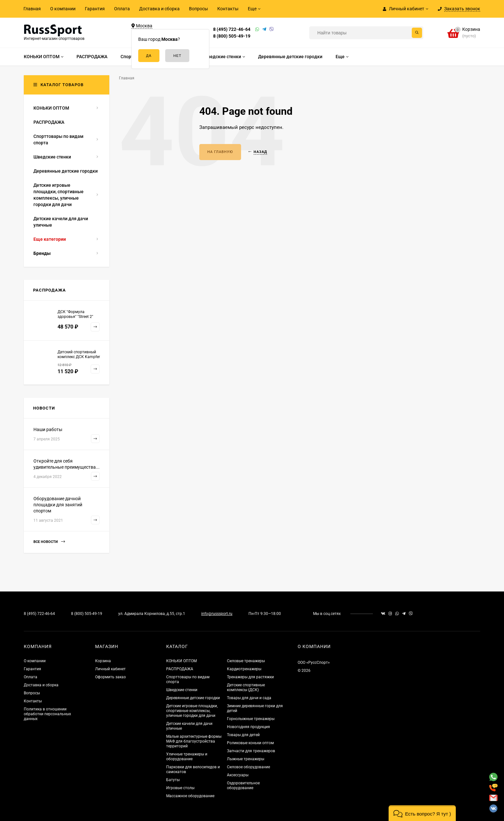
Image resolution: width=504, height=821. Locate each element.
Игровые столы (180, 788)
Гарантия (95, 9)
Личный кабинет (110, 669)
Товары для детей (243, 735)
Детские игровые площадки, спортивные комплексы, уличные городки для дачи (192, 711)
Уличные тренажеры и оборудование (187, 757)
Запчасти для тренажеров (251, 751)
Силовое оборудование (248, 767)
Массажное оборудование (190, 796)
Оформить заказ (110, 677)
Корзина (103, 661)
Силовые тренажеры (246, 661)
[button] (422, 813)
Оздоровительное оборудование (243, 785)
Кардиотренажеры (244, 669)
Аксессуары (238, 775)
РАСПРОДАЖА (180, 669)
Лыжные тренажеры (246, 759)
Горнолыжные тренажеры (251, 719)
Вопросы (198, 9)
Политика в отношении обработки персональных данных (47, 714)
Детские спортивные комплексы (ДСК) (246, 687)
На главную (220, 152)
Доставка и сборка (159, 9)
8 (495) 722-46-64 (232, 29)
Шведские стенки (182, 690)
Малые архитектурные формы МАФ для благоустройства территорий (194, 741)
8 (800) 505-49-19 (232, 36)
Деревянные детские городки (193, 698)
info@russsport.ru (217, 614)
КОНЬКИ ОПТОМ (181, 661)
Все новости (49, 542)
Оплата (122, 9)
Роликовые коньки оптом (250, 743)
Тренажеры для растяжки (250, 677)
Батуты (173, 780)
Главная (32, 9)
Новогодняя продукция (248, 727)
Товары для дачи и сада (249, 698)
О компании (63, 9)
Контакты (228, 9)
